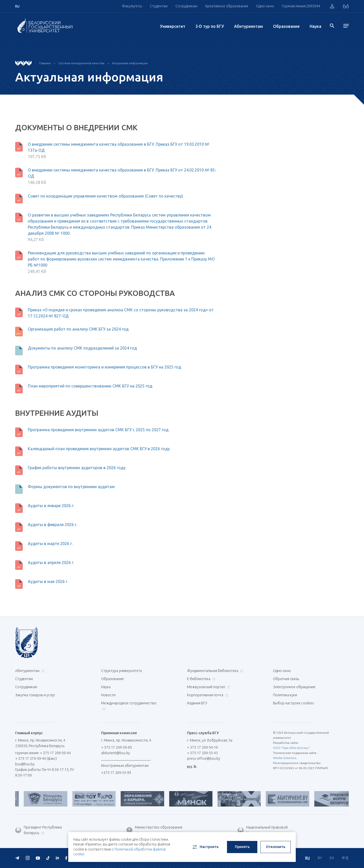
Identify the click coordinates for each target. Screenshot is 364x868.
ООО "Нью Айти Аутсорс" (291, 748)
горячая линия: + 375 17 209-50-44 (43, 753)
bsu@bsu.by (25, 764)
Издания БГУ (197, 703)
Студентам (159, 6)
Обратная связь (286, 679)
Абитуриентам (248, 26)
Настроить (205, 847)
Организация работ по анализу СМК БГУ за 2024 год (78, 329)
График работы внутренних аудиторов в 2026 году (77, 468)
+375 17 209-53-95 (116, 773)
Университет (173, 26)
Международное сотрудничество (129, 706)
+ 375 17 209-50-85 (117, 747)
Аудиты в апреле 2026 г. (51, 562)
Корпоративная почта (207, 695)
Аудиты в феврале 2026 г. (52, 525)
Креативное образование (227, 6)
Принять (242, 847)
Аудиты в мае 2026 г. (48, 581)
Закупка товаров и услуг (35, 695)
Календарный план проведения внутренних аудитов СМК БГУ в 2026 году (99, 449)
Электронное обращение (294, 687)
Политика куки (285, 695)
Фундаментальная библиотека (214, 671)
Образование (286, 26)
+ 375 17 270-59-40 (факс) (36, 758)
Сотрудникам (186, 6)
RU (308, 858)
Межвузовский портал (208, 687)
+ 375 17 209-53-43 (202, 753)
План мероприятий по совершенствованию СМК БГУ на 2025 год (90, 386)
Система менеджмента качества (81, 63)
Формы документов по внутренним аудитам (71, 487)
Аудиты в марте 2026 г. (50, 544)
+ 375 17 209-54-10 (202, 747)
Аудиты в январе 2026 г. (51, 506)
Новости (108, 695)
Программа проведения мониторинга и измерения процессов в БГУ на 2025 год (105, 367)
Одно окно (265, 6)
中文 (345, 858)
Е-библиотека (201, 679)
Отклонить (276, 847)
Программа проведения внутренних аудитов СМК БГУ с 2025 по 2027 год (98, 430)
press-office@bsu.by (204, 758)
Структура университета (121, 671)
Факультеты (132, 6)
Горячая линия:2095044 (301, 6)
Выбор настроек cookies (293, 703)
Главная (45, 63)
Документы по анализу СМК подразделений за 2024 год (82, 348)
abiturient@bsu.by (116, 753)
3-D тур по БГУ (210, 26)
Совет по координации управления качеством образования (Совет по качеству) (105, 196)
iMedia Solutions (285, 758)
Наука (315, 26)
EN (332, 858)
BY (320, 858)
